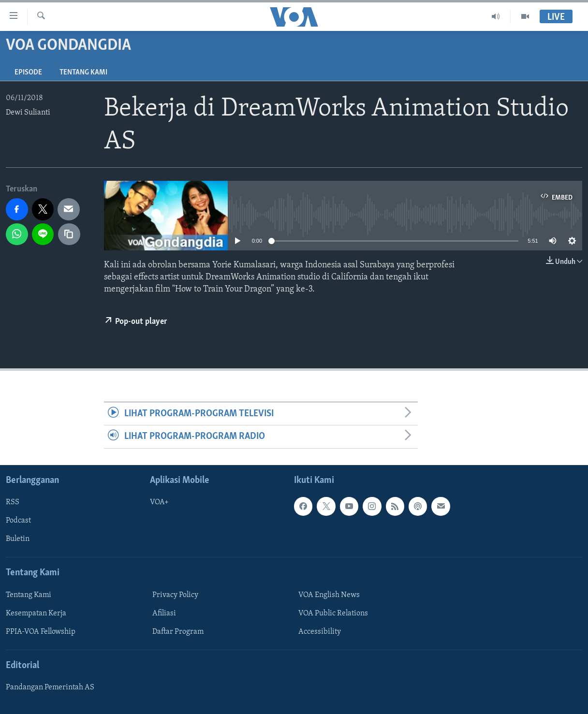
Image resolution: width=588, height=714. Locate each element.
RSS (13, 502)
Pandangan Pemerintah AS (50, 687)
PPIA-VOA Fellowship (41, 631)
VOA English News (329, 595)
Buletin (18, 539)
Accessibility (320, 631)
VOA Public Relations (333, 613)
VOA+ (159, 502)
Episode (28, 73)
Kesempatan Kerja (36, 613)
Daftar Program (178, 631)
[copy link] (69, 234)
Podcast (18, 521)
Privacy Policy (175, 595)
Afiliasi (164, 613)
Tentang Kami (83, 73)
